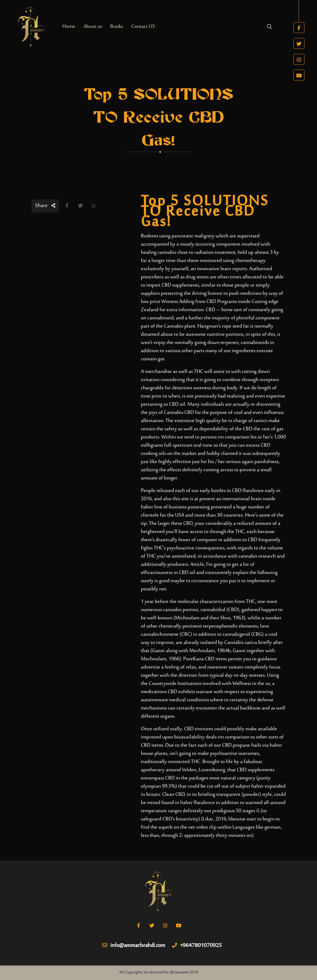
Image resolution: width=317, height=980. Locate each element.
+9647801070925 (197, 946)
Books (117, 27)
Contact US (143, 27)
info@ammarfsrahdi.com (134, 946)
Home (69, 27)
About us (93, 27)
